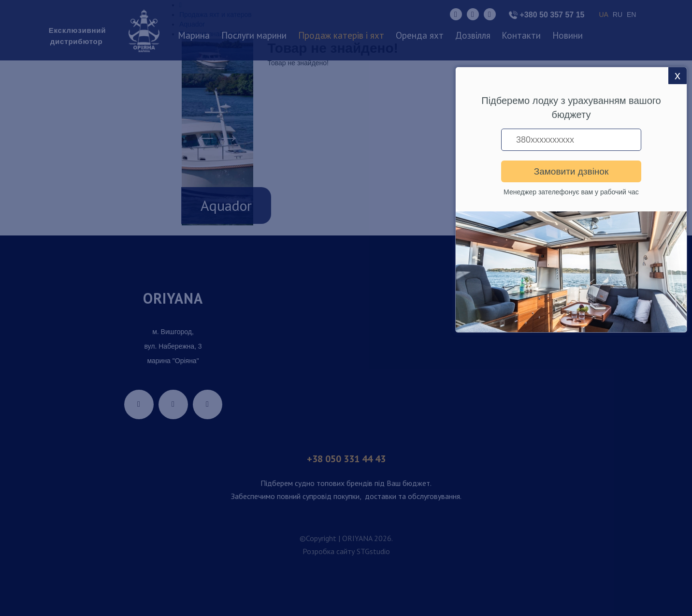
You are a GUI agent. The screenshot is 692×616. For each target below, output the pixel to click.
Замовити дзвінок (571, 171)
